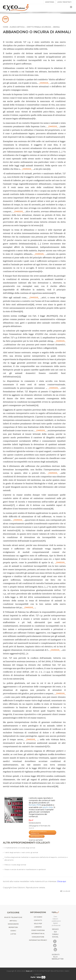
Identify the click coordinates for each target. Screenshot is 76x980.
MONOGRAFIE (35, 823)
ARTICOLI (13, 921)
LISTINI (13, 934)
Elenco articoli (17, 27)
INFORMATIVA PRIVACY (38, 940)
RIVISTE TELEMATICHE (13, 917)
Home (6, 27)
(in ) (39, 804)
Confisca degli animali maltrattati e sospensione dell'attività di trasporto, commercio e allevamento (36, 859)
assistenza (50, 2)
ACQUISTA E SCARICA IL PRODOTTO (39, 832)
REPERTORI (13, 927)
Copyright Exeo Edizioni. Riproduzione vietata (24, 888)
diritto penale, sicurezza (39, 27)
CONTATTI (38, 920)
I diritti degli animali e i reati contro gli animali (21, 853)
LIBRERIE (38, 927)
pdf (31, 820)
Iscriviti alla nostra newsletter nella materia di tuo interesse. (30, 881)
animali (56, 27)
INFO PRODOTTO (37, 836)
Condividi (66, 891)
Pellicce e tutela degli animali (15, 865)
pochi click (48, 807)
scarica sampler (36, 840)
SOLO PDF (38, 924)
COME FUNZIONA (38, 930)
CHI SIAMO (38, 917)
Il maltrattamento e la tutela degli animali (20, 848)
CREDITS (38, 974)
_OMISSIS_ (44, 83)
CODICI (13, 931)
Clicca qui (62, 881)
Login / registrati (64, 2)
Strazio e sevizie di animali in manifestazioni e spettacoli (25, 870)
